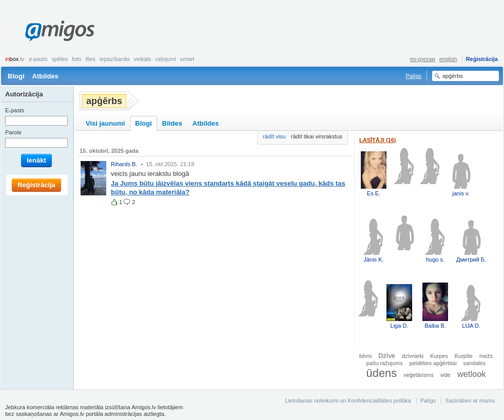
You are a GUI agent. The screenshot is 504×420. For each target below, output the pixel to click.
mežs (486, 356)
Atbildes (45, 76)
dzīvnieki (413, 356)
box (15, 59)
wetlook (472, 374)
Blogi (16, 76)
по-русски (423, 59)
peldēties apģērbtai (433, 363)
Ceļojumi (165, 59)
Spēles (60, 59)
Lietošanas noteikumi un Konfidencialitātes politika (348, 401)
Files (91, 59)
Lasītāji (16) (378, 140)
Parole (13, 132)
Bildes (172, 123)
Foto (76, 59)
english (448, 59)
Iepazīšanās (115, 59)
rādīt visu (274, 136)
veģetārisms (419, 375)
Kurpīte (464, 356)
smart (187, 59)
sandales (475, 363)
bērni (365, 356)
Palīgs (413, 76)
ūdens (382, 373)
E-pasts (38, 59)
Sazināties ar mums (470, 401)
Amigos (60, 31)
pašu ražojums (385, 363)
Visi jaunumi (105, 123)
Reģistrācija (482, 59)
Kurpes (439, 356)
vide (445, 375)
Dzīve (387, 356)
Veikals (143, 59)
